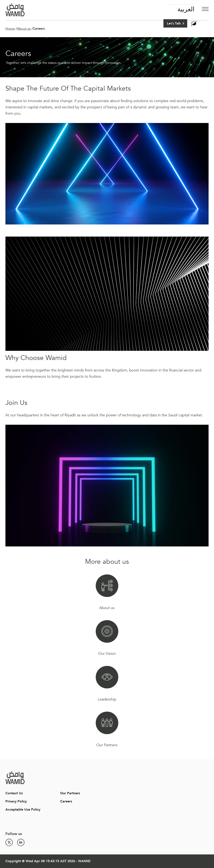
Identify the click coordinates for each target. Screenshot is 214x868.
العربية (186, 9)
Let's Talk (174, 23)
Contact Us (14, 793)
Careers (66, 801)
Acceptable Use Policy (23, 810)
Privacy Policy (16, 801)
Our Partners (70, 793)
